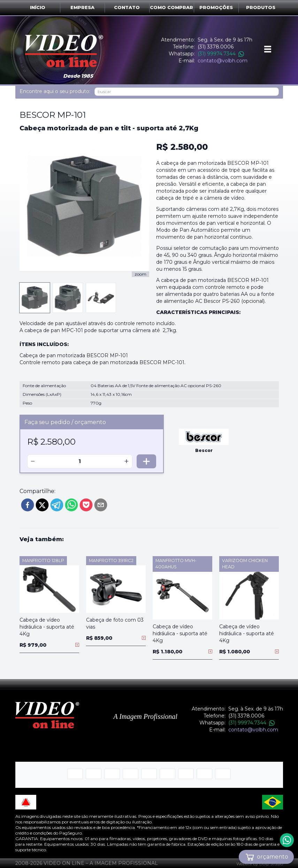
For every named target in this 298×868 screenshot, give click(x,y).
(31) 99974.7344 (221, 54)
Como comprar (171, 7)
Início (38, 7)
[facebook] (28, 505)
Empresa (82, 7)
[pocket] (86, 505)
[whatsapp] (71, 505)
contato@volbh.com (223, 61)
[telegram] (57, 505)
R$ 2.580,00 (182, 147)
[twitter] (42, 505)
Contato (127, 7)
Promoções (216, 7)
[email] (101, 505)
